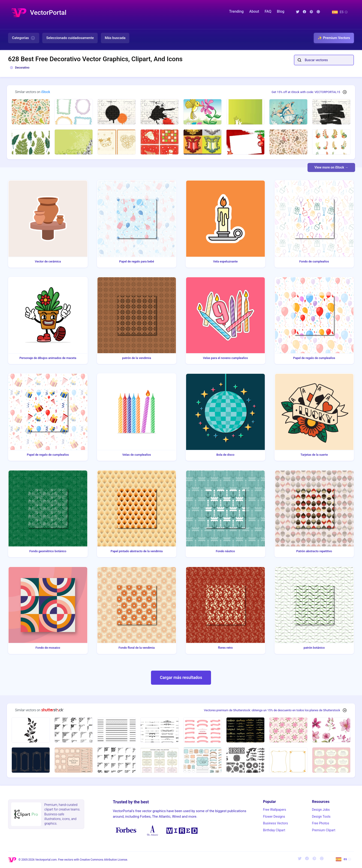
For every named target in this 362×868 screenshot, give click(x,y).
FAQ (268, 11)
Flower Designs (274, 817)
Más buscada (115, 38)
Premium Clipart (324, 830)
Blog (281, 11)
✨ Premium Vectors (334, 38)
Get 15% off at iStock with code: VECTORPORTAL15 (306, 92)
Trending (236, 11)
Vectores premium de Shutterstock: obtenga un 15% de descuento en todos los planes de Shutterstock (272, 710)
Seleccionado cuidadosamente (70, 38)
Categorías (24, 38)
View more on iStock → (331, 167)
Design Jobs (321, 810)
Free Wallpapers (275, 810)
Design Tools (321, 817)
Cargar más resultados (181, 677)
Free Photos (321, 823)
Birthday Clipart (274, 830)
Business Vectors (275, 823)
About (254, 11)
